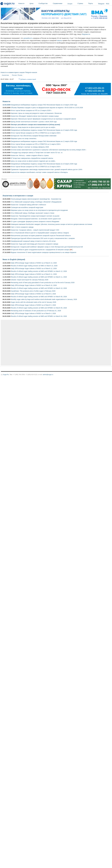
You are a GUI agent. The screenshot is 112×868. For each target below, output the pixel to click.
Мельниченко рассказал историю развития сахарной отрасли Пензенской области (41, 236)
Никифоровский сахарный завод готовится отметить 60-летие (33, 241)
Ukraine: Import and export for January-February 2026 (30, 280)
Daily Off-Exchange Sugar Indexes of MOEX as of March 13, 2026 (34, 263)
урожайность (28, 38)
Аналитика (5, 75)
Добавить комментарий (28, 79)
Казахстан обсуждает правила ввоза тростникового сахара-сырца (35, 116)
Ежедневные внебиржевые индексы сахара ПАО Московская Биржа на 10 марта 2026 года (44, 164)
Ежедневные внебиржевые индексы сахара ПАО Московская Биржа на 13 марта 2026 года (44, 105)
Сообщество (45, 3)
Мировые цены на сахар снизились (24, 138)
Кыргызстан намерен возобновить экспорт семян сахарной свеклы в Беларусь (39, 172)
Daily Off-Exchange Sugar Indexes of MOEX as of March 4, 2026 (33, 313)
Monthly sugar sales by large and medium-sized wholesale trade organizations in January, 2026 (44, 299)
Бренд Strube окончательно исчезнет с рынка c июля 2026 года (34, 122)
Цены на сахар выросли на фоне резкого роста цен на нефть (33, 127)
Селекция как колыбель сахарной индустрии (27, 207)
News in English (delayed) (14, 259)
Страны (82, 3)
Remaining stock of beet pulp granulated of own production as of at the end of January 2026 (43, 283)
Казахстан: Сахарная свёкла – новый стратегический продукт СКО (35, 230)
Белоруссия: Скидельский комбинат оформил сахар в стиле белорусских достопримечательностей (47, 247)
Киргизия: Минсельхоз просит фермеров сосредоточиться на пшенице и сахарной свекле (43, 119)
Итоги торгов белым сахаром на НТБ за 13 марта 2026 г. (31, 110)
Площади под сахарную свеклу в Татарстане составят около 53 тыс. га (37, 153)
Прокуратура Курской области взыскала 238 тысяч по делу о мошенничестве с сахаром (43, 238)
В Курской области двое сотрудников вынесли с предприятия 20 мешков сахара (40, 250)
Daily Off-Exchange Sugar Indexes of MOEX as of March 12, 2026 (34, 268)
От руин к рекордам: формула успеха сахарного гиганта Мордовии (35, 221)
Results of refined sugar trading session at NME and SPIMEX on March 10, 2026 (39, 288)
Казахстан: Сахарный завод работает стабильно (28, 205)
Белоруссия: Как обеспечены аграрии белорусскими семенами (34, 136)
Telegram (101, 4)
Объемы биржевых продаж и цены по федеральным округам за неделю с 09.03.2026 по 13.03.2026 (47, 108)
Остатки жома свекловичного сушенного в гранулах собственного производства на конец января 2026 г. (49, 150)
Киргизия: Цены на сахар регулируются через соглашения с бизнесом (36, 113)
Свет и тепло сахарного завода (22, 227)
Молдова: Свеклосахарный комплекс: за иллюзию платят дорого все (36, 219)
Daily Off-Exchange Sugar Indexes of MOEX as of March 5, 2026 (33, 305)
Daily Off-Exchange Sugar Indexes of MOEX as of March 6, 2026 (33, 294)
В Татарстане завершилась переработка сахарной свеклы (32, 158)
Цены (33, 3)
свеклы (59, 41)
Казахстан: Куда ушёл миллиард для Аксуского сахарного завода (35, 244)
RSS (108, 4)
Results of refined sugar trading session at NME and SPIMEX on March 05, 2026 (39, 308)
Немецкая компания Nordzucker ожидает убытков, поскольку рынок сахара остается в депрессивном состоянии (51, 224)
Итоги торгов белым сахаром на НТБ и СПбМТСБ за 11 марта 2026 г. (36, 144)
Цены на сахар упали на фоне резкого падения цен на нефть (33, 161)
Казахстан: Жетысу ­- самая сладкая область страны (30, 155)
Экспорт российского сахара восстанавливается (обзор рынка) (35, 125)
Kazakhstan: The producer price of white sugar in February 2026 (33, 291)
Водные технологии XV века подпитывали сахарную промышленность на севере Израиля (43, 252)
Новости (23, 3)
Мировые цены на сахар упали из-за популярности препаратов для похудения (39, 210)
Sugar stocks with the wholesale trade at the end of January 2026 (33, 302)
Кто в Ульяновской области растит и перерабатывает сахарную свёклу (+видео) (40, 233)
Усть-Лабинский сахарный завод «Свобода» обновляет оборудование (36, 202)
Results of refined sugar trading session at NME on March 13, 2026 (34, 266)
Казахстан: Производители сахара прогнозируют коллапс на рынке (35, 216)
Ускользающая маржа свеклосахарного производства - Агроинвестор (36, 199)
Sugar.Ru (6, 375)
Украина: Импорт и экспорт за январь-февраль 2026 (30, 147)
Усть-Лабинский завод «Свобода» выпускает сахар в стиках (33, 213)
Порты (93, 3)
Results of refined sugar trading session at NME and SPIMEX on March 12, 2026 (39, 271)
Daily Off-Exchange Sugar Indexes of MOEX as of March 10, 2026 (34, 285)
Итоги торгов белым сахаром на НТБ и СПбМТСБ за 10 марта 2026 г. (36, 167)
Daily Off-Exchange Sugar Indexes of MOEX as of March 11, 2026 (34, 274)
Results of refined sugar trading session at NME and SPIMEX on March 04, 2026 (39, 316)
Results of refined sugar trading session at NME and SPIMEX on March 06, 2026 (39, 297)
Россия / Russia (17, 75)
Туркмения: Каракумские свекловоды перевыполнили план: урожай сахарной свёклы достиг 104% (47, 169)
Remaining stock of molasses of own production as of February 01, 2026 (36, 311)
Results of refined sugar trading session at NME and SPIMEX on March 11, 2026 (39, 277)
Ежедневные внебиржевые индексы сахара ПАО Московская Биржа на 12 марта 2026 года (44, 130)
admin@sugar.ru (48, 375)
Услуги (70, 4)
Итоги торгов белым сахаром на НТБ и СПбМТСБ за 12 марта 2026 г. (36, 133)
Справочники (60, 3)
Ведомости (86, 34)
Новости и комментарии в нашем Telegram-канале (19, 72)
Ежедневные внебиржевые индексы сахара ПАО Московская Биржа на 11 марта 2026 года (44, 141)
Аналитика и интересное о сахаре (18, 196)
